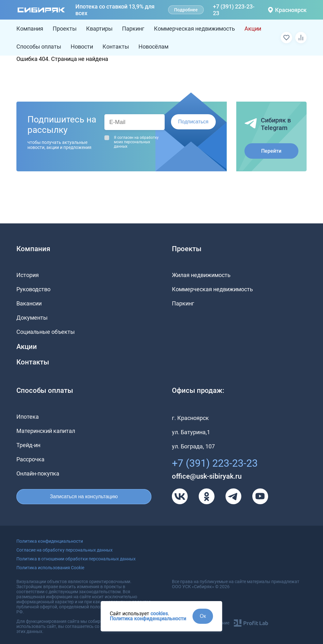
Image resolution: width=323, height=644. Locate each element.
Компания (30, 29)
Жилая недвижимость (201, 275)
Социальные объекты (46, 332)
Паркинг (133, 29)
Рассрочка (30, 459)
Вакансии (29, 303)
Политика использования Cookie (50, 568)
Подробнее (186, 10)
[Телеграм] (233, 496)
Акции (253, 29)
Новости (82, 47)
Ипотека (28, 417)
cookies (159, 614)
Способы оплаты (39, 47)
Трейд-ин (28, 445)
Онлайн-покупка (38, 473)
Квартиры (99, 29)
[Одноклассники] (207, 496)
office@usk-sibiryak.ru (207, 476)
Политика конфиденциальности (148, 619)
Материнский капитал (46, 431)
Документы (32, 318)
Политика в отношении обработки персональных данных (76, 559)
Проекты (65, 29)
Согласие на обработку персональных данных (65, 550)
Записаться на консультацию (84, 496)
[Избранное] (286, 38)
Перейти (271, 151)
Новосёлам (153, 47)
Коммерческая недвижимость (194, 29)
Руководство (33, 289)
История (28, 275)
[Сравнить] (301, 38)
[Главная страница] (41, 10)
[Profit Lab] (251, 623)
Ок (203, 616)
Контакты (116, 47)
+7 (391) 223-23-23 (234, 10)
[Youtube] (260, 496)
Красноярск (287, 10)
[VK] (180, 496)
